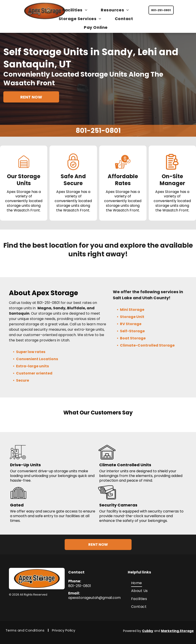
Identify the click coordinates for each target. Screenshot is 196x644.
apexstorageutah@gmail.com (94, 595)
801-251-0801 (98, 131)
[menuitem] (77, 10)
